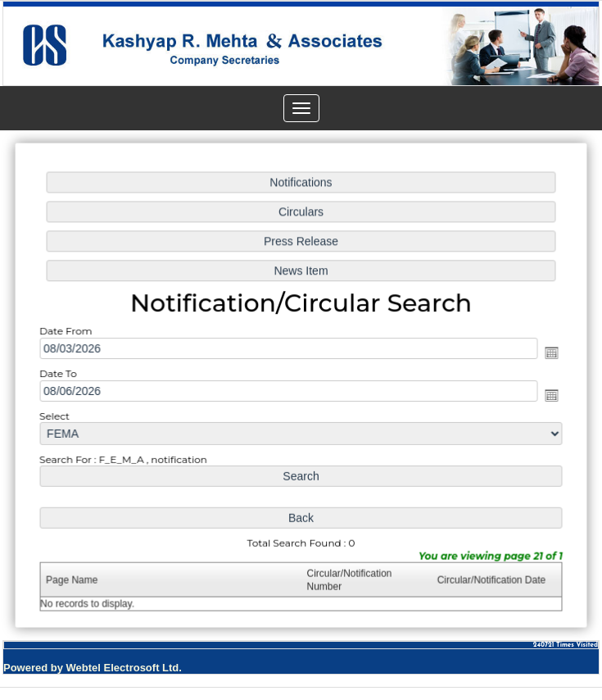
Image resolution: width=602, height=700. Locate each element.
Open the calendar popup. (549, 352)
